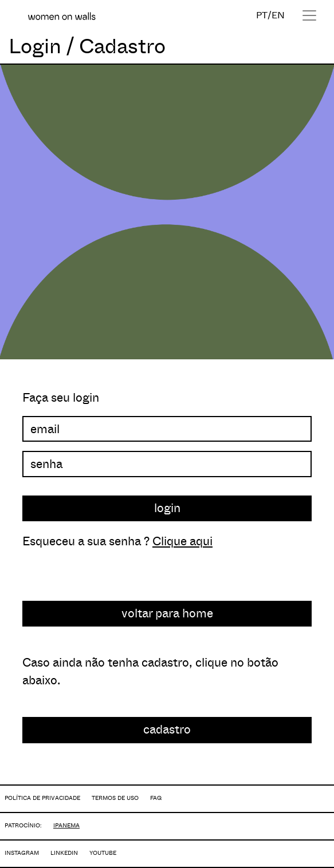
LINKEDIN (64, 853)
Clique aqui (182, 541)
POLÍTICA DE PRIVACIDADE (42, 798)
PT (262, 15)
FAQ (156, 798)
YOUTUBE (103, 853)
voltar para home (167, 613)
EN (278, 15)
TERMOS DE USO (115, 798)
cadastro (167, 730)
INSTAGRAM (22, 853)
